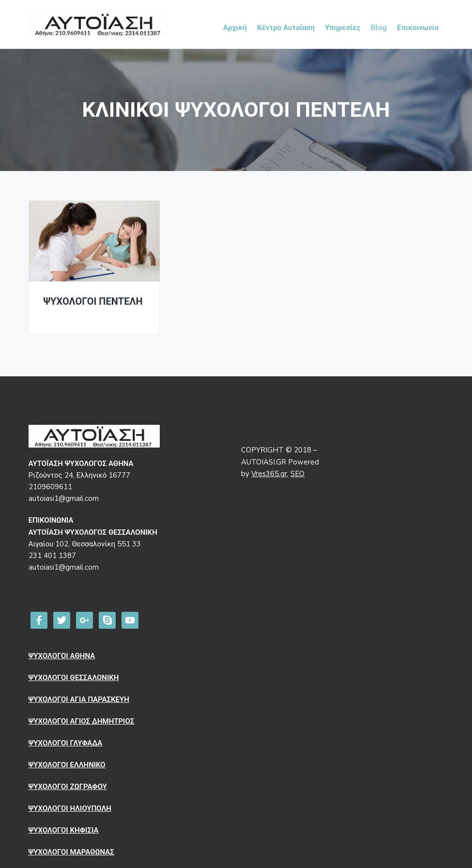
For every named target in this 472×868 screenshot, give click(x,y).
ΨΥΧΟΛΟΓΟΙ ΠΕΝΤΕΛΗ (93, 302)
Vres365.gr (269, 474)
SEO (297, 474)
